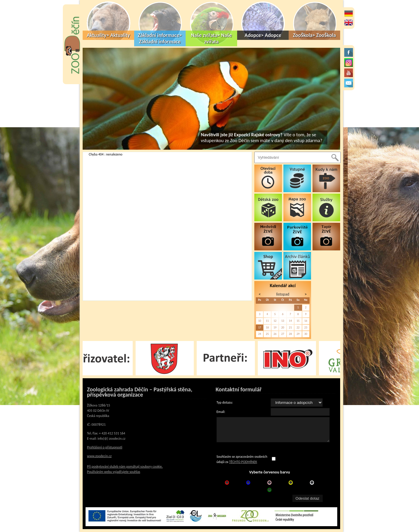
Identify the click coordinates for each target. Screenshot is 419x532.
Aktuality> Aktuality (108, 35)
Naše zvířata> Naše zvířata (211, 38)
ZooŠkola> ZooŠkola (315, 35)
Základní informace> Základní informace (160, 38)
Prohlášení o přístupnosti (105, 447)
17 (260, 327)
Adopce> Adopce (263, 35)
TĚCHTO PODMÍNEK (243, 462)
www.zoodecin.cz (99, 456)
